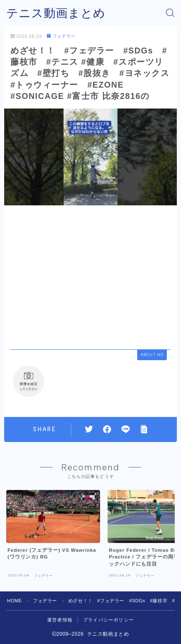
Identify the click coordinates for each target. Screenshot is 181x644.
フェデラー (61, 36)
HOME (14, 601)
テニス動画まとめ (56, 13)
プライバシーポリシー (108, 620)
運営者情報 (60, 620)
